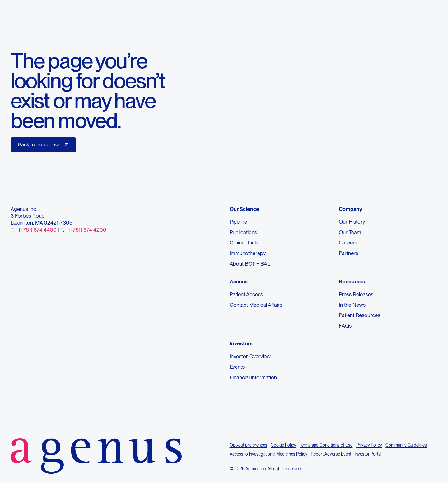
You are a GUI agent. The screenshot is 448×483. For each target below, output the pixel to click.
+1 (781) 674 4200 (85, 230)
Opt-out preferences (248, 445)
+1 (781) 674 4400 (36, 230)
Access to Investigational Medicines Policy (268, 454)
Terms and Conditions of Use (326, 445)
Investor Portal (368, 454)
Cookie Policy (283, 445)
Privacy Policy (369, 445)
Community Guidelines (406, 445)
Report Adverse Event (331, 454)
